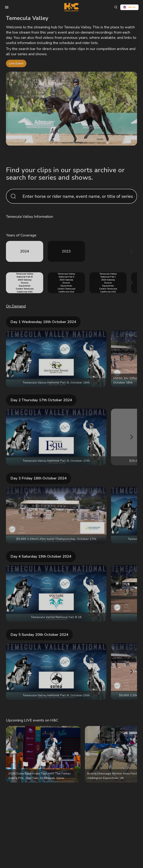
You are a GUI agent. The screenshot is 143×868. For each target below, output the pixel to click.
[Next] (131, 251)
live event (16, 63)
